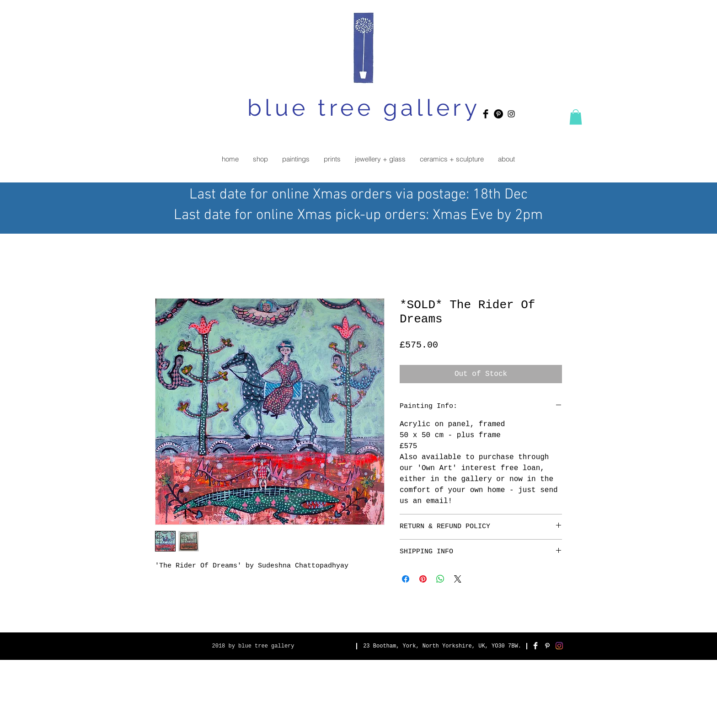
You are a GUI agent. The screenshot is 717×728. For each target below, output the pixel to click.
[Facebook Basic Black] (486, 114)
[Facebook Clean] (535, 646)
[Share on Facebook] (406, 579)
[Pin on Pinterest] (423, 579)
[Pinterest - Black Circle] (498, 114)
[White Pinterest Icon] (547, 646)
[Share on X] (458, 579)
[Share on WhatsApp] (440, 579)
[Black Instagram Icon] (511, 114)
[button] (576, 117)
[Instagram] (559, 646)
